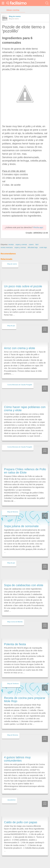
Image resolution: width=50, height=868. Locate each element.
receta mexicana (7, 247)
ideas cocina (13, 10)
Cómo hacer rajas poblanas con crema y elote (25, 409)
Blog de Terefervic (13, 684)
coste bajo (43, 247)
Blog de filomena (13, 512)
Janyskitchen (11, 800)
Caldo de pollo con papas (21, 822)
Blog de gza (11, 326)
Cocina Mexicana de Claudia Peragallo (20, 385)
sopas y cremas (21, 245)
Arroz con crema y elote (20, 348)
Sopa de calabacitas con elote (24, 585)
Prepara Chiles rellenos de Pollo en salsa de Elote (25, 471)
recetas (11, 245)
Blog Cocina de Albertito (15, 622)
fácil (37, 245)
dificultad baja (33, 247)
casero (31, 245)
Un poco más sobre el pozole (23, 286)
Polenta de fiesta (15, 644)
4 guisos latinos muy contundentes (17, 759)
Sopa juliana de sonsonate (21, 526)
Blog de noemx (15, 16)
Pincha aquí (38, 227)
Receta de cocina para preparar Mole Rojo (25, 700)
